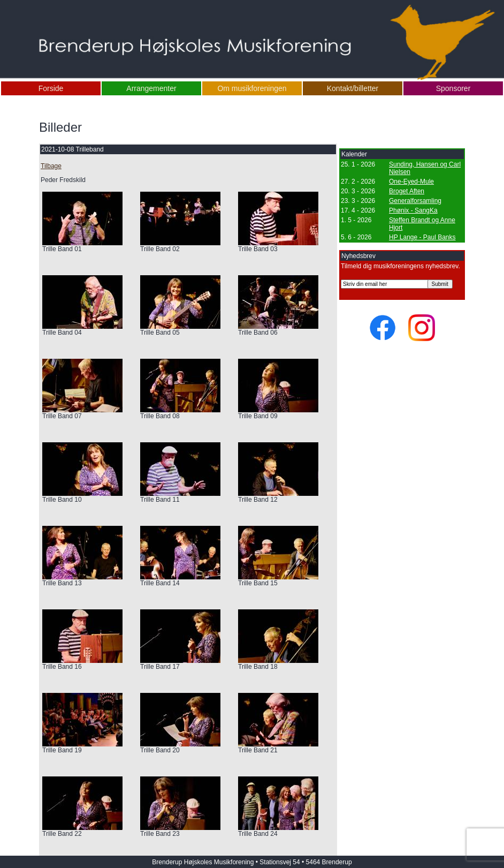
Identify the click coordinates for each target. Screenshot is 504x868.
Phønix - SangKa (413, 210)
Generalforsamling (415, 201)
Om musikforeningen (252, 88)
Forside (51, 88)
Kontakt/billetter (353, 88)
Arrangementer (151, 88)
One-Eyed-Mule (411, 182)
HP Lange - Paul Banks (422, 237)
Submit (440, 284)
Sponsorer (453, 88)
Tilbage (51, 166)
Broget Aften (407, 191)
